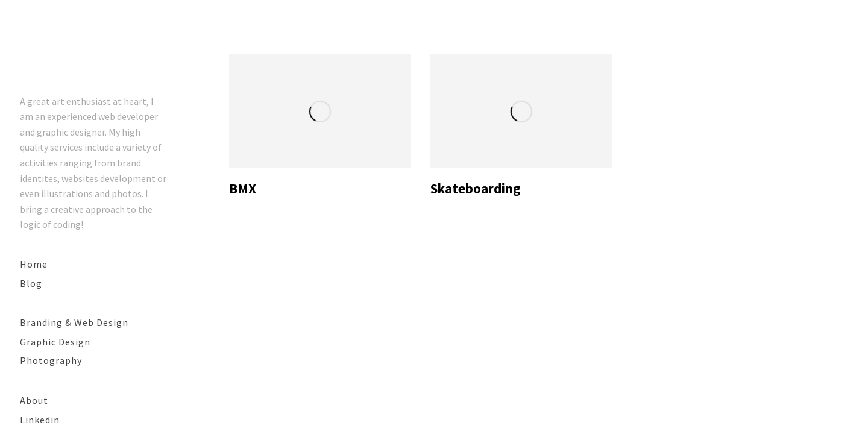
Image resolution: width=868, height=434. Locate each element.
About (34, 400)
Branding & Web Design (74, 322)
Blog (31, 283)
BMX (243, 188)
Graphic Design (55, 342)
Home (34, 264)
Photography (51, 360)
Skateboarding (476, 188)
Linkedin (40, 420)
